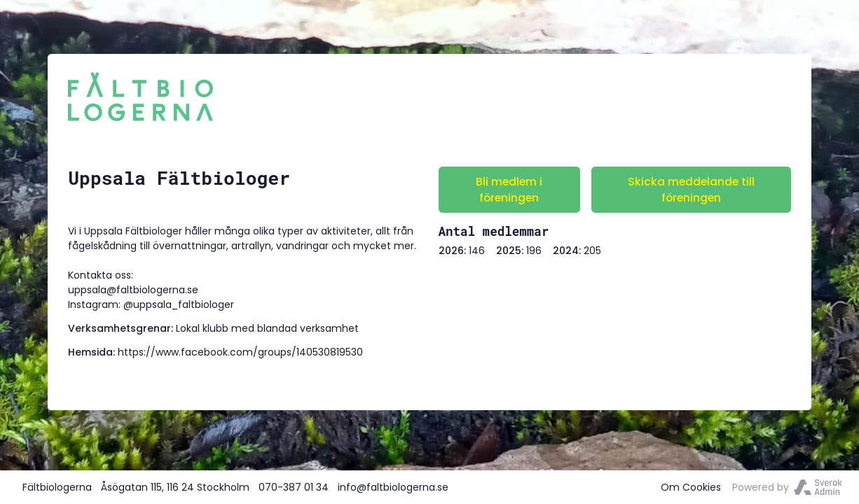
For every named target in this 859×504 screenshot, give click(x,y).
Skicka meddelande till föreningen (691, 190)
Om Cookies (691, 487)
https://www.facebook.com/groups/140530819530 (240, 352)
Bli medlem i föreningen (509, 190)
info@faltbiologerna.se (393, 487)
